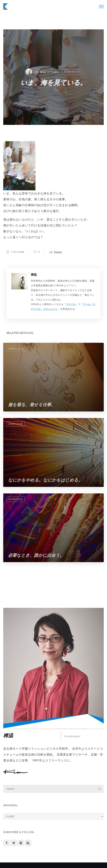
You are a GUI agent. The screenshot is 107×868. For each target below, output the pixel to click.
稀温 (43, 72)
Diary (55, 72)
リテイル (71, 304)
